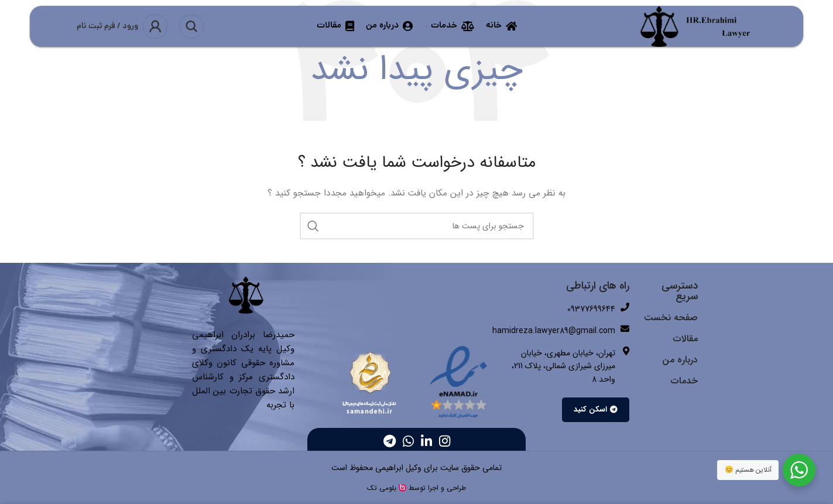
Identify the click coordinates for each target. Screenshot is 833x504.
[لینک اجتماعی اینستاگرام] (445, 441)
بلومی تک (382, 488)
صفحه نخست (671, 318)
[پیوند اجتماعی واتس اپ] (408, 441)
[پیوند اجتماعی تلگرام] (390, 441)
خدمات (684, 381)
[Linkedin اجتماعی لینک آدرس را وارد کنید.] (426, 441)
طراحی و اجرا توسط (437, 488)
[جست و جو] (191, 26)
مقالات (685, 339)
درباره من (680, 360)
